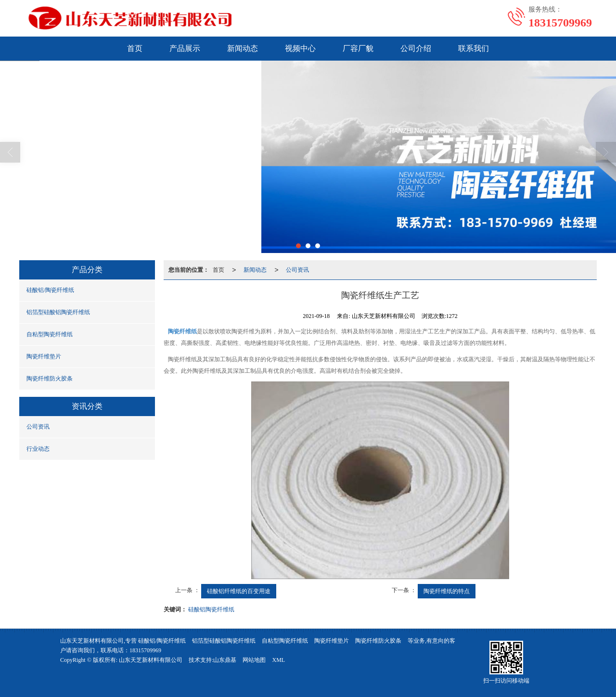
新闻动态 (243, 48)
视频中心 (300, 48)
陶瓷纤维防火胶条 (50, 379)
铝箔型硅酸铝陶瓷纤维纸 (58, 312)
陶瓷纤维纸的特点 (447, 591)
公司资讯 (38, 427)
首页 (135, 48)
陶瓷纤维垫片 (44, 356)
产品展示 (185, 48)
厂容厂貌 (358, 48)
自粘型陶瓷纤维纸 (50, 334)
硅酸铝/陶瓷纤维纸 (50, 290)
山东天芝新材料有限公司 (151, 660)
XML (278, 660)
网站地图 (254, 660)
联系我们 (474, 48)
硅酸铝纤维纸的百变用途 (239, 591)
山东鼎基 (225, 660)
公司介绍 (416, 48)
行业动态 (38, 449)
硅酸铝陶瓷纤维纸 (211, 609)
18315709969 (145, 650)
